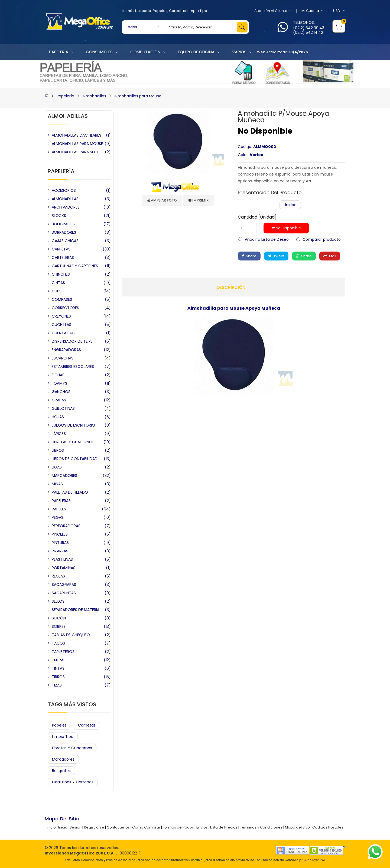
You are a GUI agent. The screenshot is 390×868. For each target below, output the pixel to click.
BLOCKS (59, 216)
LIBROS (58, 450)
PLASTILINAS (62, 559)
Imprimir (199, 200)
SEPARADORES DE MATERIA (76, 610)
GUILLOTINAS (63, 408)
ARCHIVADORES (66, 207)
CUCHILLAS (61, 325)
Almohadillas (94, 96)
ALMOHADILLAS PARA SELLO (76, 152)
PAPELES (59, 509)
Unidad (290, 205)
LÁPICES (59, 434)
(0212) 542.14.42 (308, 32)
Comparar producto (322, 239)
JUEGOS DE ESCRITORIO (73, 425)
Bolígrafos (61, 771)
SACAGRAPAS (64, 585)
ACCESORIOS (64, 190)
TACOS (58, 643)
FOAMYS (59, 383)
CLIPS (57, 291)
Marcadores (63, 759)
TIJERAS (59, 660)
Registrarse (94, 827)
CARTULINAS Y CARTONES (75, 266)
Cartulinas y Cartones (73, 782)
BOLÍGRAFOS (63, 224)
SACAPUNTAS (64, 593)
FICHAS (58, 375)
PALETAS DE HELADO (70, 492)
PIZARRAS (60, 551)
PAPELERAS (61, 501)
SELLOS (58, 601)
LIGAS (57, 467)
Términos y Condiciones (261, 827)
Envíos (202, 827)
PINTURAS (60, 543)
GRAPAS (59, 400)
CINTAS (58, 283)
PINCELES (60, 534)
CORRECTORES (65, 308)
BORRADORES (64, 232)
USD (339, 11)
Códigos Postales (328, 827)
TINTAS (58, 668)
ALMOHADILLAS (65, 199)
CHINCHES (61, 274)
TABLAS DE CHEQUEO (71, 635)
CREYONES (61, 316)
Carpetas (177, 11)
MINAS (57, 484)
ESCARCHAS (63, 358)
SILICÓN (59, 618)
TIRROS (58, 677)
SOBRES (59, 626)
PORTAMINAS (64, 568)
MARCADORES (64, 476)
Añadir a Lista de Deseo (267, 239)
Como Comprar (146, 827)
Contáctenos (118, 827)
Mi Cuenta (312, 11)
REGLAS (58, 576)
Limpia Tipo (197, 11)
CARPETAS (61, 249)
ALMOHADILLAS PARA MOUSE (77, 144)
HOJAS (58, 417)
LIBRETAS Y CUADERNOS (73, 442)
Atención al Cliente (273, 11)
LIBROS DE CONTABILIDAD (75, 459)
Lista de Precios (224, 827)
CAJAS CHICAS (65, 241)
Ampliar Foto (162, 200)
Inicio (51, 827)
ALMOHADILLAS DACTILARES (77, 135)
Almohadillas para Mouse (138, 96)
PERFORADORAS (66, 526)
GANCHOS (61, 392)
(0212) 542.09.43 (309, 28)
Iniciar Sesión (70, 827)
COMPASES (62, 299)
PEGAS (58, 517)
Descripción (231, 288)
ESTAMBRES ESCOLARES (73, 367)
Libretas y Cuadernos (72, 748)
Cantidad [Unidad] (257, 217)
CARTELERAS (63, 258)
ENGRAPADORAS (66, 350)
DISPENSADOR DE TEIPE (72, 341)
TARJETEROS (63, 652)
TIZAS (57, 685)
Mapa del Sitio (297, 827)
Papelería (65, 96)
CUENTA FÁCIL (64, 333)
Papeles (160, 11)
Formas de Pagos (178, 827)
